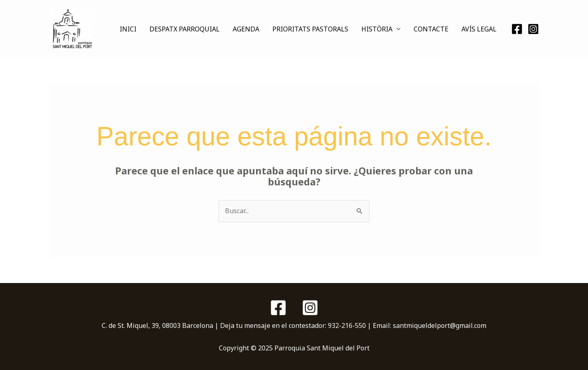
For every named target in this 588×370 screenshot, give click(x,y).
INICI (128, 29)
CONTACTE (431, 29)
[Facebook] (517, 29)
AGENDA (246, 29)
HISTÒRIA (377, 29)
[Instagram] (533, 29)
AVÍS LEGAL (479, 29)
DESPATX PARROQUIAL (185, 29)
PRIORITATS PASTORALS (310, 29)
